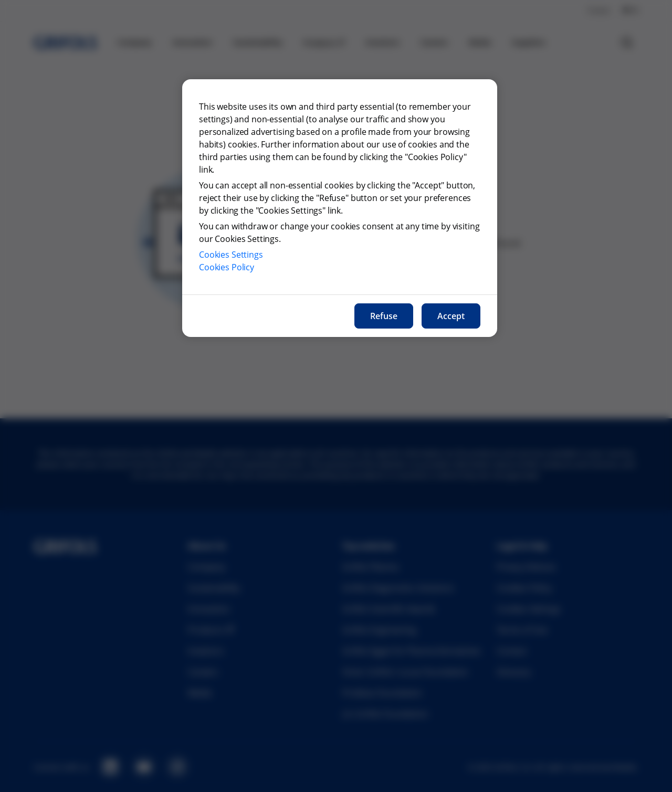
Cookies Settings (231, 255)
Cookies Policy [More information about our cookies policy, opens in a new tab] (227, 267)
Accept (451, 316)
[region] (340, 208)
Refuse (384, 316)
